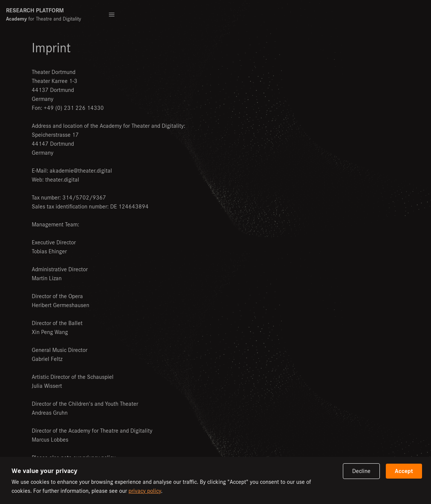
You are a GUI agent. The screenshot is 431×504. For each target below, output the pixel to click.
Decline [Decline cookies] (361, 471)
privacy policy (145, 491)
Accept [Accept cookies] (404, 471)
